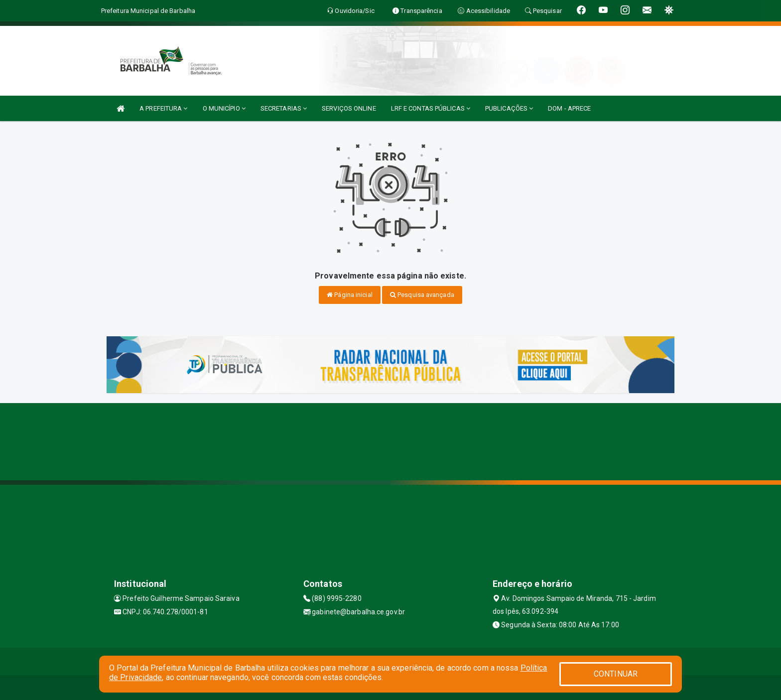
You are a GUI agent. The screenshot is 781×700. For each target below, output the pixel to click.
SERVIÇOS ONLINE (349, 108)
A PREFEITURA (163, 108)
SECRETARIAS (284, 108)
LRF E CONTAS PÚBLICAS (431, 108)
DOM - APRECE (569, 108)
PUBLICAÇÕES (509, 108)
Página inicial (350, 295)
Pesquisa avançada (422, 295)
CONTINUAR (616, 674)
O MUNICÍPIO (224, 108)
